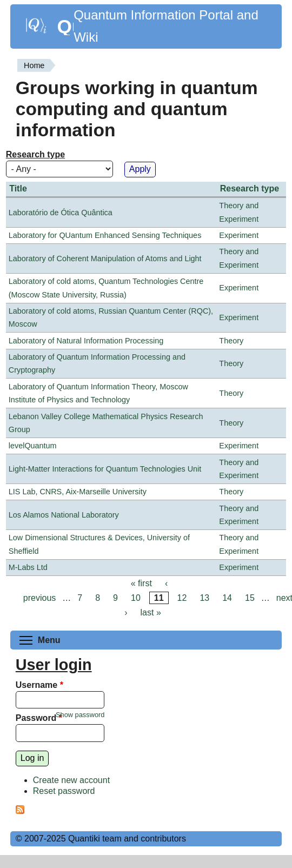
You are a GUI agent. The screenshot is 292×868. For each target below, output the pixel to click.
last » (151, 612)
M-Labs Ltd (28, 567)
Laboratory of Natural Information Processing (86, 341)
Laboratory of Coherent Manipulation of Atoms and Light (105, 259)
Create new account (71, 780)
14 (227, 598)
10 (136, 598)
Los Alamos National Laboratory (64, 515)
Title (18, 188)
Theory (231, 341)
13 (204, 598)
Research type (35, 154)
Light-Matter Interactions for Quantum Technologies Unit (105, 469)
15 (250, 598)
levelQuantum (33, 446)
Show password (80, 715)
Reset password (64, 791)
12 (182, 598)
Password (39, 718)
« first (141, 583)
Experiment (239, 235)
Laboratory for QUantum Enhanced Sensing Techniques (105, 235)
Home (34, 65)
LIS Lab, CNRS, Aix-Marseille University (78, 492)
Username (39, 685)
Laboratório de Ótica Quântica (61, 213)
